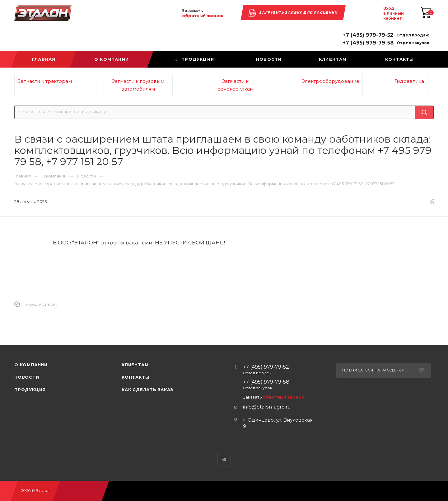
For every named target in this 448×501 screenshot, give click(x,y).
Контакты (135, 377)
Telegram (224, 460)
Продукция (30, 390)
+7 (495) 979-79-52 (368, 35)
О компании (31, 365)
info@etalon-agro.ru (267, 407)
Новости (27, 377)
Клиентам (135, 365)
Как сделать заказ (147, 390)
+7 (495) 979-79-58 (368, 43)
